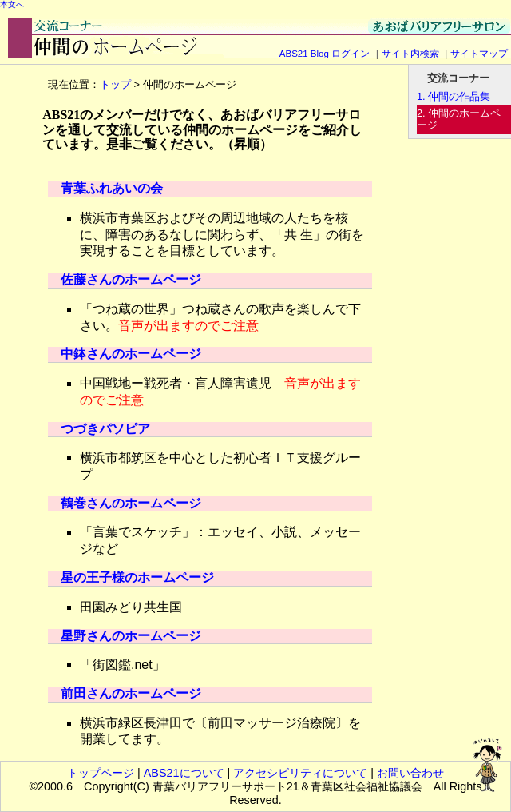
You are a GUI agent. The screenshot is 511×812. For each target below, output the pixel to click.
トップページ (101, 773)
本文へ (12, 4)
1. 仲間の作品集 (454, 97)
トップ (115, 84)
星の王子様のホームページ (137, 577)
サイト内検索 (410, 54)
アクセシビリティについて (300, 773)
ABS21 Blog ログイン (325, 54)
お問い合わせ (410, 773)
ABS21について (184, 773)
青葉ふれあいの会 (112, 188)
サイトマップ (479, 54)
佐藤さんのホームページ (131, 279)
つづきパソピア (105, 429)
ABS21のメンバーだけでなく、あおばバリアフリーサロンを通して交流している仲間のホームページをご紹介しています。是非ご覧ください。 (202, 129)
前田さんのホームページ (131, 693)
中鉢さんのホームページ (131, 354)
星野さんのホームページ (131, 636)
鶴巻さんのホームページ (131, 503)
